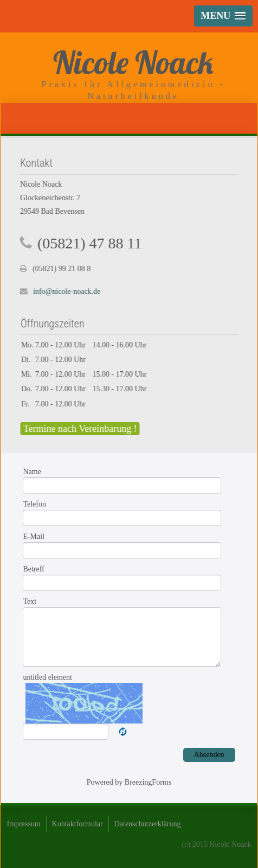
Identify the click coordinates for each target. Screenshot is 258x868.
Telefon (34, 504)
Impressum (23, 824)
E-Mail (34, 537)
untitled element (47, 677)
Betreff (33, 569)
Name (32, 472)
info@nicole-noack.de (66, 291)
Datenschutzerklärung (148, 824)
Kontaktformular (78, 824)
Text (30, 601)
